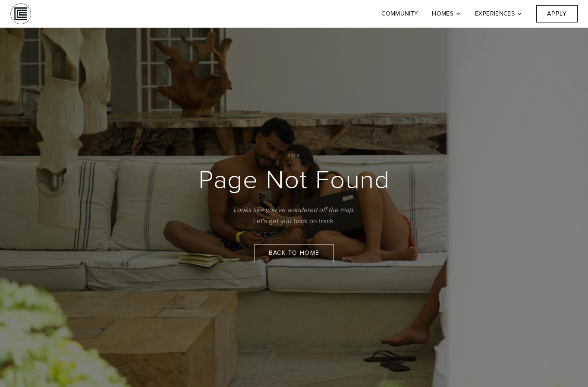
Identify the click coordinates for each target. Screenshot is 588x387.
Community (400, 14)
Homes (447, 14)
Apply (557, 14)
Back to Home (294, 253)
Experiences (499, 14)
